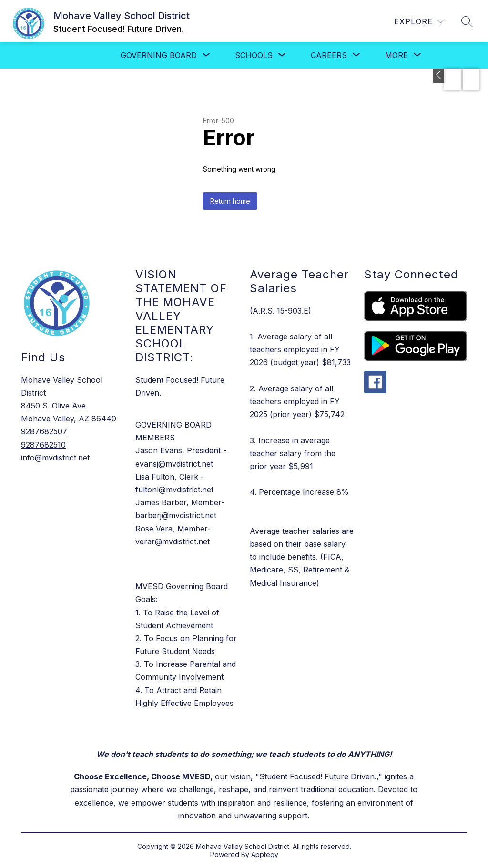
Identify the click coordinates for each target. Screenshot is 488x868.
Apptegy (265, 854)
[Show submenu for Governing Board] (159, 55)
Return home (230, 201)
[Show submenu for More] (396, 55)
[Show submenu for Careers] (329, 55)
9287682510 (43, 445)
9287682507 (44, 431)
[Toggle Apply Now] (439, 76)
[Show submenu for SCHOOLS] (254, 55)
